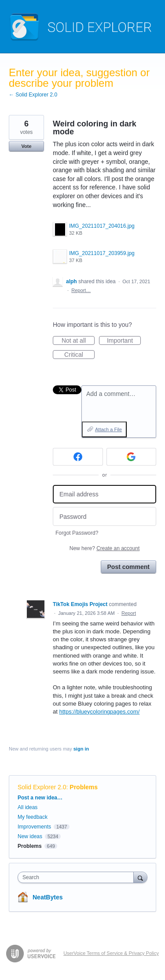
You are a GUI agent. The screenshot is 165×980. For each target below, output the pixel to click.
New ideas (30, 836)
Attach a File (108, 429)
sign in (81, 749)
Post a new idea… (40, 798)
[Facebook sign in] (78, 457)
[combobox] (78, 877)
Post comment (128, 567)
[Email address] (104, 494)
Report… (81, 290)
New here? (104, 548)
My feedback (33, 817)
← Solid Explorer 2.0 (33, 95)
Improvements (34, 827)
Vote (26, 146)
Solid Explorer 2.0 (42, 787)
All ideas (27, 807)
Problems (84, 787)
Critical (79, 355)
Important (124, 341)
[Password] (104, 516)
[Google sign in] (132, 457)
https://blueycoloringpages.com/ (99, 712)
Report (129, 613)
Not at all (78, 341)
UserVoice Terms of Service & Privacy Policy (111, 953)
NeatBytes (48, 897)
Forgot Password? (77, 533)
